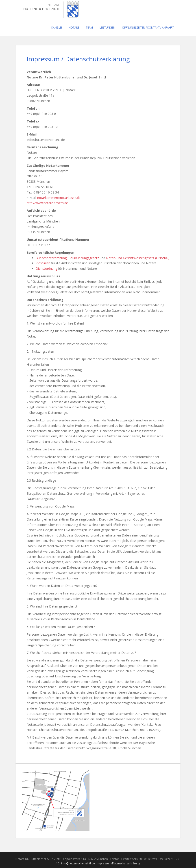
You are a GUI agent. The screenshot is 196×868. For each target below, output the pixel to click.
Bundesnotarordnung (51, 258)
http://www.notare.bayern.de (47, 203)
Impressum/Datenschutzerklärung (118, 863)
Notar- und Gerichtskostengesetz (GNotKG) (138, 258)
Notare (74, 28)
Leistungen (107, 28)
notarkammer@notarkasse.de (59, 198)
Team (89, 28)
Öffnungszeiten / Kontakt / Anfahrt (148, 28)
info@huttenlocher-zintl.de (78, 863)
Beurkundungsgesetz (84, 258)
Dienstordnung (47, 268)
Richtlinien (43, 263)
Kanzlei (57, 28)
